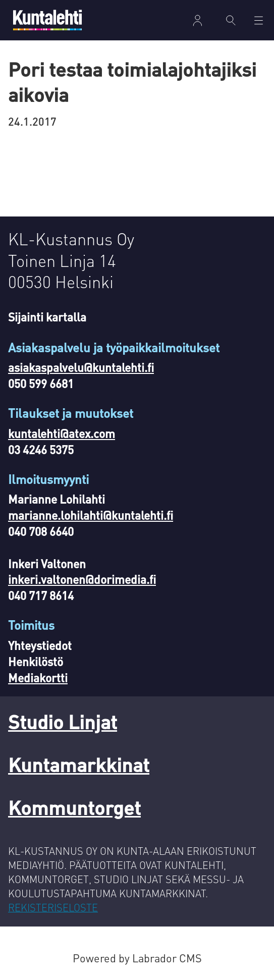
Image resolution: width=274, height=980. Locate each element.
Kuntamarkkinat (79, 764)
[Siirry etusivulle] (47, 20)
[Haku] (231, 20)
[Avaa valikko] (259, 20)
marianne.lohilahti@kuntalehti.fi (91, 515)
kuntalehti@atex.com (62, 433)
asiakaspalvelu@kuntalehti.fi (81, 367)
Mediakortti (38, 677)
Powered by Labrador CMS (137, 958)
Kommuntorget (74, 807)
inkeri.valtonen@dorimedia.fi (82, 579)
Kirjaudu (198, 20)
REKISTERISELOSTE (53, 907)
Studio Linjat (63, 721)
